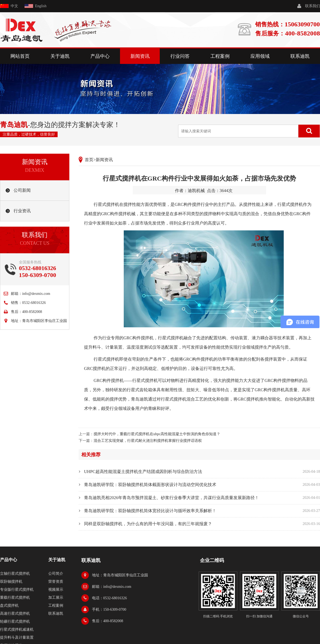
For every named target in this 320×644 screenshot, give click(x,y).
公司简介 (56, 574)
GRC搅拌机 (248, 399)
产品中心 (100, 56)
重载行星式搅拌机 (15, 598)
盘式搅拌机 (9, 606)
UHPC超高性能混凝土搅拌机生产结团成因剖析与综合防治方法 (143, 472)
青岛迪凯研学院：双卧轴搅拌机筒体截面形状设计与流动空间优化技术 (150, 485)
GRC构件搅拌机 (139, 338)
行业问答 (180, 56)
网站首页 (20, 56)
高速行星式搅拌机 (15, 614)
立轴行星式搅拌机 (15, 574)
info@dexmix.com (36, 294)
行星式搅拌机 (106, 204)
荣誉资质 (56, 582)
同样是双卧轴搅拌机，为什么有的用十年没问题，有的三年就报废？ (148, 524)
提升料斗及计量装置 (17, 637)
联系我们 (313, 6)
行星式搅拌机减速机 (17, 629)
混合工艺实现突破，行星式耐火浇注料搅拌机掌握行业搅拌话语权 (148, 441)
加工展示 (56, 598)
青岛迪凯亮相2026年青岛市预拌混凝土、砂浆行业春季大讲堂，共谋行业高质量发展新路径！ (171, 498)
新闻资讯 (140, 56)
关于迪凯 (60, 56)
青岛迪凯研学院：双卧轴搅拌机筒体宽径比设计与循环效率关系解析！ (150, 511)
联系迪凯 (300, 56)
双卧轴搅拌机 (11, 582)
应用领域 (260, 56)
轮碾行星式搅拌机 (15, 621)
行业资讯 (22, 211)
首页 (89, 160)
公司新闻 (22, 190)
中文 (14, 6)
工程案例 (220, 56)
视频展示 (56, 590)
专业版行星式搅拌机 (17, 590)
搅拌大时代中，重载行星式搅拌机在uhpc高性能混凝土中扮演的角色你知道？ (157, 434)
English (41, 6)
